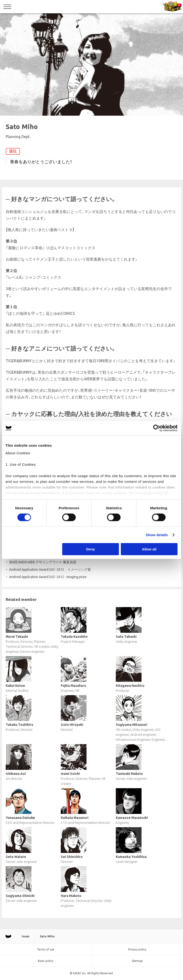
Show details (157, 535)
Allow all (149, 549)
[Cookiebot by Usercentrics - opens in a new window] (157, 428)
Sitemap (137, 961)
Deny (91, 549)
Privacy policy (137, 949)
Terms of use (46, 949)
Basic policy (46, 961)
